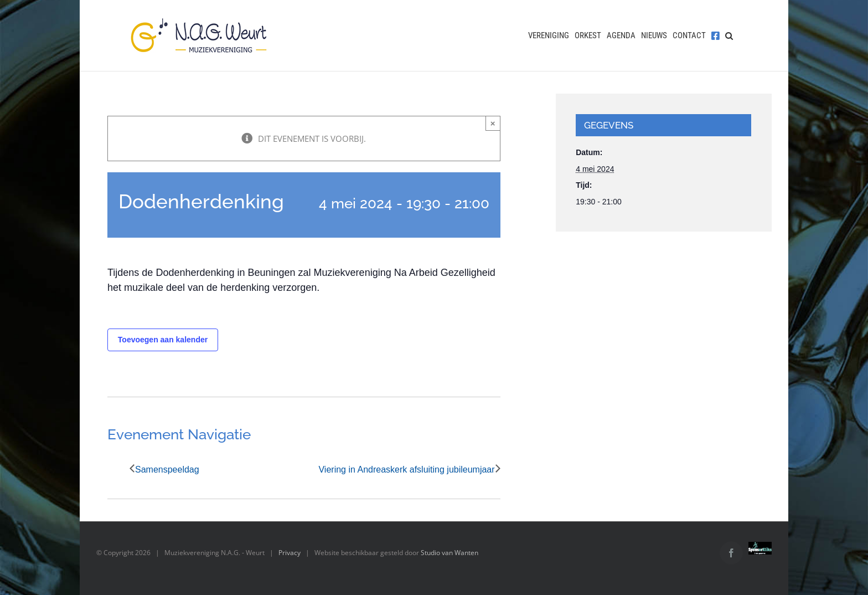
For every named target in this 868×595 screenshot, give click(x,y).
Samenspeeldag (167, 470)
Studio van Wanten (449, 553)
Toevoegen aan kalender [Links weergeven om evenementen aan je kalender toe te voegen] (163, 340)
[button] (729, 35)
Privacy (290, 553)
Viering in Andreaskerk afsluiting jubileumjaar (406, 470)
